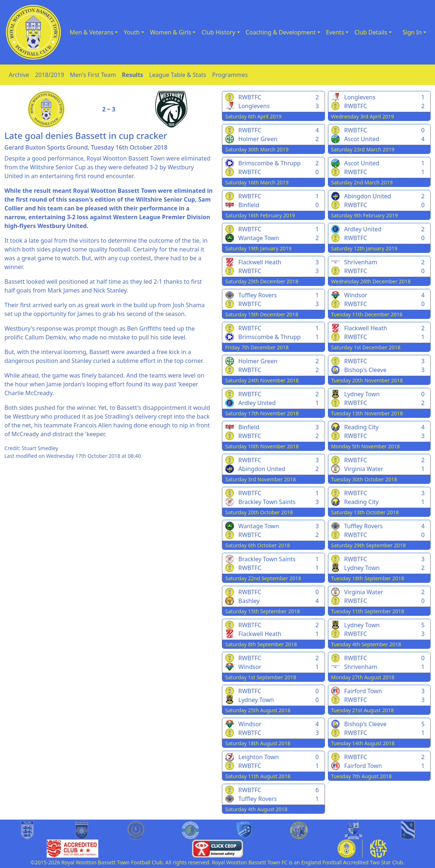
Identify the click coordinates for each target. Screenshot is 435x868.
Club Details (371, 32)
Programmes (230, 75)
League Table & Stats (178, 75)
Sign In (412, 32)
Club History (218, 32)
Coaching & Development (281, 32)
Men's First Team (93, 75)
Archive (19, 75)
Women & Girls (171, 32)
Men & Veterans (92, 32)
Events (335, 32)
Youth (132, 32)
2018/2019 (49, 75)
